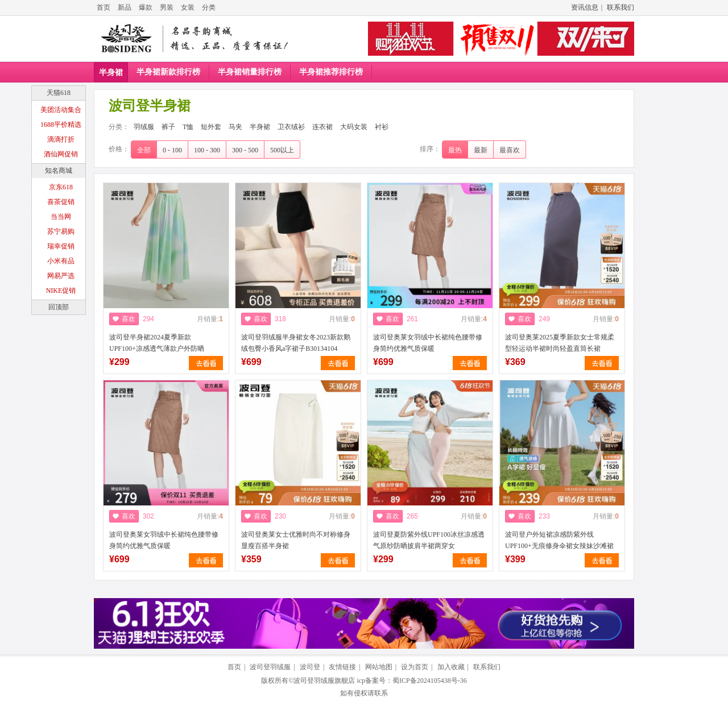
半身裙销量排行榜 (250, 72)
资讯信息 (585, 7)
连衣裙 (322, 127)
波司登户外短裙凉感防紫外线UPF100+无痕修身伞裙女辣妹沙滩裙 (559, 540)
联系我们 (621, 7)
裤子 (168, 127)
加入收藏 (451, 667)
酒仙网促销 (61, 154)
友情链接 (342, 667)
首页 (104, 7)
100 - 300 (207, 150)
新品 (125, 7)
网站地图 (379, 667)
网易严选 (61, 276)
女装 (188, 7)
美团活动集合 (61, 110)
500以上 (282, 150)
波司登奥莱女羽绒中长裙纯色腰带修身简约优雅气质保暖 (428, 343)
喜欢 (129, 319)
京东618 (61, 187)
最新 (481, 150)
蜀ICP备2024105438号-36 (430, 681)
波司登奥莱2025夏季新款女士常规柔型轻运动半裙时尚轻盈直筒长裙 (560, 343)
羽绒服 (144, 127)
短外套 (211, 127)
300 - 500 (245, 150)
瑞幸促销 (61, 246)
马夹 (235, 127)
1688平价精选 (61, 125)
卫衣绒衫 (291, 127)
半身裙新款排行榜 (168, 72)
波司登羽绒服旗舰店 (324, 681)
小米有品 (61, 261)
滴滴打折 (61, 139)
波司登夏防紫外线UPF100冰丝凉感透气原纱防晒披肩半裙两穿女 (429, 540)
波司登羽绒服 (270, 667)
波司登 (310, 667)
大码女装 (354, 127)
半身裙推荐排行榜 (331, 72)
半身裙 (111, 72)
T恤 (188, 127)
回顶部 (59, 307)
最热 (455, 150)
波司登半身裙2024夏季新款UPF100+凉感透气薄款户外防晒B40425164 (157, 349)
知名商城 (59, 171)
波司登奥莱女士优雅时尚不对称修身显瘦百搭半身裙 (296, 540)
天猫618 (59, 93)
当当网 (61, 217)
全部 (144, 150)
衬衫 (382, 127)
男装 (167, 7)
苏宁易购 (61, 231)
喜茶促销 (61, 202)
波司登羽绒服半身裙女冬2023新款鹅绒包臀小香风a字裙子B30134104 (296, 343)
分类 (209, 7)
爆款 (146, 7)
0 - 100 (172, 150)
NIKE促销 (61, 291)
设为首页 (415, 667)
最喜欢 (510, 150)
